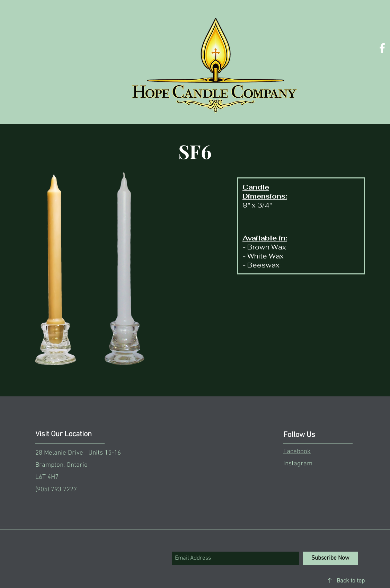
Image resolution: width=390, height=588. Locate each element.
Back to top (351, 581)
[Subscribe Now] (330, 558)
